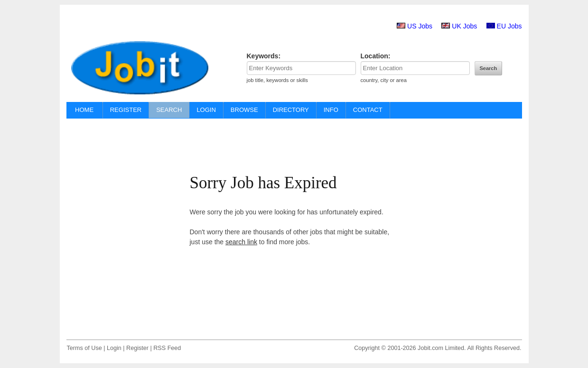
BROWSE (244, 110)
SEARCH (169, 110)
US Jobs (420, 26)
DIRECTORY (291, 110)
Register (137, 348)
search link (241, 242)
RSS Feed (167, 348)
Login (114, 348)
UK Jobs (464, 26)
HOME (84, 110)
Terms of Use (84, 348)
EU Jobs (509, 26)
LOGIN (206, 110)
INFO (331, 110)
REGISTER (126, 110)
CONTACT (368, 110)
